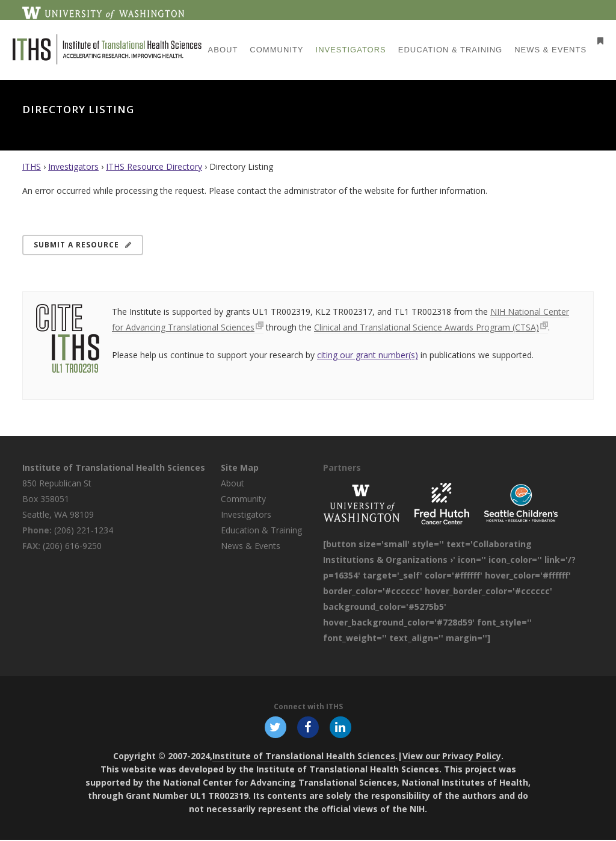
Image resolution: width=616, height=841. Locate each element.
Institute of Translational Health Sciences (114, 467)
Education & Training (261, 530)
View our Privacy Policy (452, 757)
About (233, 483)
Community (243, 499)
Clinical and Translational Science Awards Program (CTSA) (427, 327)
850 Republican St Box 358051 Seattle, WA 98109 (58, 499)
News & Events (251, 546)
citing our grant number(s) (368, 355)
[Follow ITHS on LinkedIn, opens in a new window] (342, 727)
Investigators (73, 166)
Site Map (240, 467)
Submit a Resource (83, 245)
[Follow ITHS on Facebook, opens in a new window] (308, 727)
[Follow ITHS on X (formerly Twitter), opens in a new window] (274, 727)
